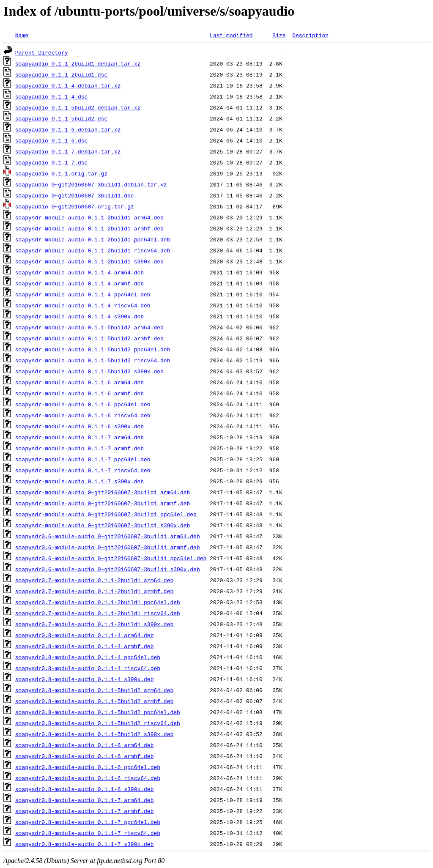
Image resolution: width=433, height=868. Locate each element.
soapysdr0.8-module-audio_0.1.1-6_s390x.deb (85, 789)
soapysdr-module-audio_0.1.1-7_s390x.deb (79, 481)
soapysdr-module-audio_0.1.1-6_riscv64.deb (83, 415)
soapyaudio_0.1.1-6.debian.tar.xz (68, 129)
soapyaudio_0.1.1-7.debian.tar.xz (68, 151)
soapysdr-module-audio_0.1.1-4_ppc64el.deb (83, 294)
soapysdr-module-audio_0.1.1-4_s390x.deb (79, 316)
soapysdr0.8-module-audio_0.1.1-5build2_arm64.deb (94, 690)
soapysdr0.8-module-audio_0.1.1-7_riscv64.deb (88, 833)
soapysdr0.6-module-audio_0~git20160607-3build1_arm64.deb (108, 536)
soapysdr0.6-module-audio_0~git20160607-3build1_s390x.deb (108, 569)
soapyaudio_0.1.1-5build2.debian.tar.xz (78, 107)
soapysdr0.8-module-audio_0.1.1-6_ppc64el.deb (88, 767)
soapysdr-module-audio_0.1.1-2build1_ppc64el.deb (93, 239)
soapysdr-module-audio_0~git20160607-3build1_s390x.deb (103, 525)
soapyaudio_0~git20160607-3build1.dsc (75, 195)
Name (22, 35)
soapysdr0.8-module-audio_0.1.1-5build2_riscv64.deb (98, 723)
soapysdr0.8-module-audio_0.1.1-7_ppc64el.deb (88, 822)
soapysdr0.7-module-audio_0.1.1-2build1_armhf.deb (94, 591)
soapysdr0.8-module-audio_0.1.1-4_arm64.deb (85, 635)
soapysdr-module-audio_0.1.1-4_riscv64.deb (83, 305)
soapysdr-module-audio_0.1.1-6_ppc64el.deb (83, 404)
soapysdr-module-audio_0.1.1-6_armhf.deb (79, 393)
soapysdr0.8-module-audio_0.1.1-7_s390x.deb (85, 844)
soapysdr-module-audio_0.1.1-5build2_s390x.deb (89, 371)
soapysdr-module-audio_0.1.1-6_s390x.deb (79, 426)
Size (279, 35)
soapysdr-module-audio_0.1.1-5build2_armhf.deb (89, 338)
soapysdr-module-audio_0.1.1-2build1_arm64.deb (89, 217)
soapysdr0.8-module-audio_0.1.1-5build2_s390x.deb (94, 734)
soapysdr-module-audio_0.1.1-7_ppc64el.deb (83, 459)
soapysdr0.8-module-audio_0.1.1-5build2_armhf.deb (94, 701)
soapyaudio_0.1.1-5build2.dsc (61, 118)
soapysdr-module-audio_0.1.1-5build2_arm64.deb (89, 327)
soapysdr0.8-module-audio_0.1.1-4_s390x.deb (85, 679)
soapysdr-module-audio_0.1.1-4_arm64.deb (79, 272)
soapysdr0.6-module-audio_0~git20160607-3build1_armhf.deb (108, 547)
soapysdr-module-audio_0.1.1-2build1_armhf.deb (89, 228)
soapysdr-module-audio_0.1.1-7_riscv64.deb (83, 470)
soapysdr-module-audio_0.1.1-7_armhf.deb (79, 448)
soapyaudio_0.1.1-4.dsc (52, 96)
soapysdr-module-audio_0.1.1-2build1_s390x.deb (89, 261)
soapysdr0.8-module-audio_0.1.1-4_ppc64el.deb (88, 657)
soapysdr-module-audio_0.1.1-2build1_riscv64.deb (93, 250)
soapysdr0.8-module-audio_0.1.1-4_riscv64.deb (88, 668)
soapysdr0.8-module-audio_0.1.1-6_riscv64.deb (88, 778)
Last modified (231, 35)
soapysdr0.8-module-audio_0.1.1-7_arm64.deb (85, 800)
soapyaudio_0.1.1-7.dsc (52, 162)
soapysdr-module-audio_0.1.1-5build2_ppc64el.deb (93, 349)
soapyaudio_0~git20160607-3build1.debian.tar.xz (91, 184)
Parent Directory (42, 52)
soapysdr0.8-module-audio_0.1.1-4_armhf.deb (85, 646)
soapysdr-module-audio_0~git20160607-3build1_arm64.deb (103, 492)
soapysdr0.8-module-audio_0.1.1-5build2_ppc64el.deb (98, 712)
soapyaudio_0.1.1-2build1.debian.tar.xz (78, 63)
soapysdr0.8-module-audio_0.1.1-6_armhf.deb (85, 756)
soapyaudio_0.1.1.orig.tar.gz (61, 173)
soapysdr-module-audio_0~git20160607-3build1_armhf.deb (103, 503)
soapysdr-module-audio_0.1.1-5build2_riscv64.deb (93, 360)
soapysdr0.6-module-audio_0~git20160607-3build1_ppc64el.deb (111, 558)
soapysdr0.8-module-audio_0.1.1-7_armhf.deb (85, 811)
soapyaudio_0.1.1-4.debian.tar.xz (68, 85)
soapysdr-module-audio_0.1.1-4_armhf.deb (79, 283)
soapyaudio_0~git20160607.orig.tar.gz (75, 206)
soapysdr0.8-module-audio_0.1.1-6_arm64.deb (85, 745)
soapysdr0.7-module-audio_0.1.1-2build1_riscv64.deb (98, 613)
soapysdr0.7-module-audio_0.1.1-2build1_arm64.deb (94, 580)
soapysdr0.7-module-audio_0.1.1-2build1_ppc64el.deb (98, 602)
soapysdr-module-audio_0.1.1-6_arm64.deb (79, 382)
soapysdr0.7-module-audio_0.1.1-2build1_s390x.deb (94, 624)
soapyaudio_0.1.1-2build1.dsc (61, 74)
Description (310, 35)
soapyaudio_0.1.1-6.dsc (52, 140)
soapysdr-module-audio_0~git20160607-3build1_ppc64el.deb (106, 514)
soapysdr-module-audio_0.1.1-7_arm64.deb (79, 437)
